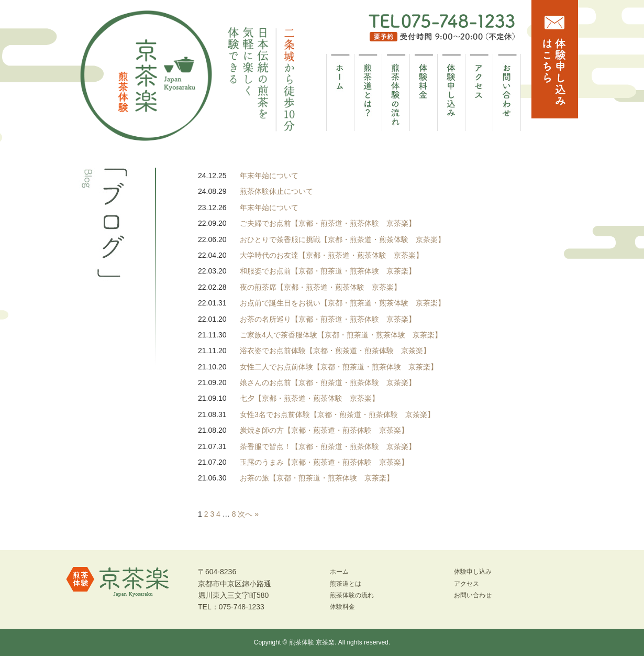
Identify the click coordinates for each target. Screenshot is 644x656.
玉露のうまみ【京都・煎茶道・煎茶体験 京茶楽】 (324, 462)
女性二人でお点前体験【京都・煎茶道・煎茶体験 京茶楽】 (339, 367)
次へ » (248, 514)
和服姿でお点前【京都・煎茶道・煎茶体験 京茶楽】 (328, 271)
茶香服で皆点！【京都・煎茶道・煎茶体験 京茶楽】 (328, 446)
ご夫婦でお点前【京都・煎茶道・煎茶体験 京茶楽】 (328, 223)
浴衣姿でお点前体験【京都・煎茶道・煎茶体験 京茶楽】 (335, 351)
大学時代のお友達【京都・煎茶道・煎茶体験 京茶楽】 (331, 255)
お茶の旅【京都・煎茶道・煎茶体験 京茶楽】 (317, 478)
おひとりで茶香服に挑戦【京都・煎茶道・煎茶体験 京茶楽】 (342, 239)
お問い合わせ (473, 595)
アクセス (467, 584)
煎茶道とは (346, 584)
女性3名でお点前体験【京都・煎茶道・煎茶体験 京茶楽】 (337, 414)
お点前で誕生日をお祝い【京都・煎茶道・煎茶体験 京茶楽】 (342, 303)
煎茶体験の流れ (352, 595)
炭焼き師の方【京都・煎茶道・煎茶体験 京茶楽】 (324, 430)
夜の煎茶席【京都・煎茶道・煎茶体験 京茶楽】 (320, 287)
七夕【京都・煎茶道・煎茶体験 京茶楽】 (309, 398)
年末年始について (269, 176)
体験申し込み (473, 572)
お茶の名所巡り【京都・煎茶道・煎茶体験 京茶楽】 (328, 319)
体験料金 (342, 607)
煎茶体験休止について (276, 191)
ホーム (339, 572)
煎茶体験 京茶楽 (312, 642)
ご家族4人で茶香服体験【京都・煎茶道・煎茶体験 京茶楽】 (341, 335)
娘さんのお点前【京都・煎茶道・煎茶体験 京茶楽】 (328, 382)
